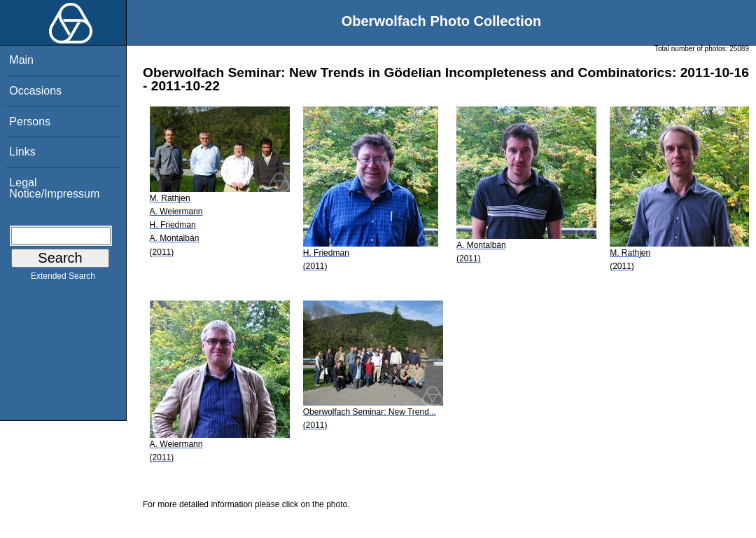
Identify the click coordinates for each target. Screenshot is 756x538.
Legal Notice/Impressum (54, 188)
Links (22, 152)
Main (21, 60)
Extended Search (63, 279)
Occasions (35, 91)
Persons (30, 122)
